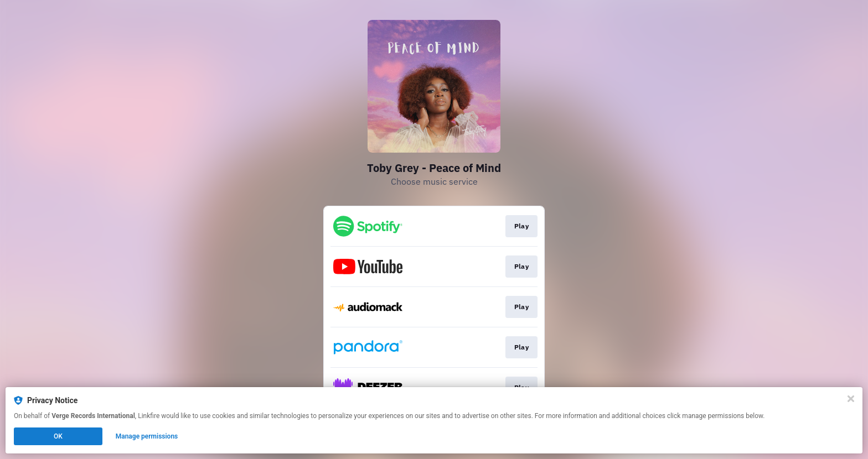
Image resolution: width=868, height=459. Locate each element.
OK (58, 436)
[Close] (851, 399)
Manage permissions (147, 436)
